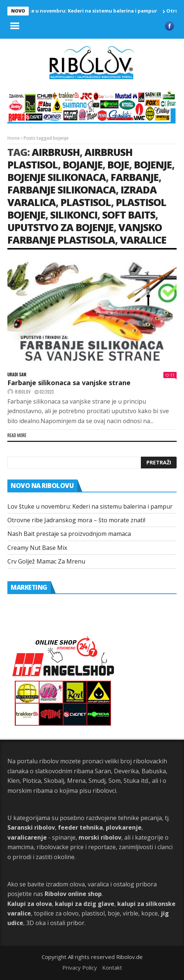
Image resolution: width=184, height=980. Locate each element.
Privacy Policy (80, 967)
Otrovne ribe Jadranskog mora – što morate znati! (76, 520)
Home (14, 138)
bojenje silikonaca (57, 177)
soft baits (129, 215)
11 (170, 375)
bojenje (153, 165)
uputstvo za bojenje (60, 227)
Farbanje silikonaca (62, 190)
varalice (143, 240)
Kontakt (112, 967)
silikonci (74, 215)
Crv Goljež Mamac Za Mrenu (46, 561)
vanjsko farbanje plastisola (85, 233)
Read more (17, 435)
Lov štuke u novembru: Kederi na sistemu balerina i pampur (86, 11)
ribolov (23, 392)
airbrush (56, 152)
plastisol (86, 202)
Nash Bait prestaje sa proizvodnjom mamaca (69, 534)
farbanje (135, 177)
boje (118, 165)
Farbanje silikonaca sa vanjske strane (69, 383)
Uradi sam (17, 375)
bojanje (83, 165)
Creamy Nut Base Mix (37, 548)
